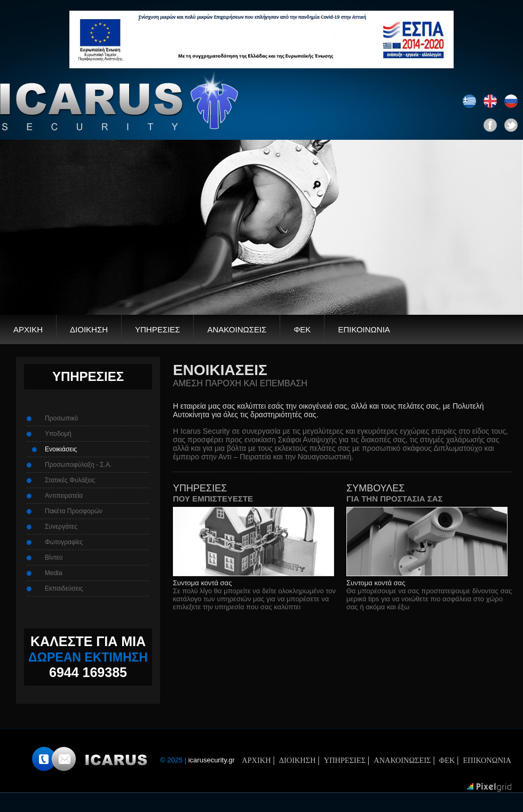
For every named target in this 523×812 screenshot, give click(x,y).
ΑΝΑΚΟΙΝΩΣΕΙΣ (237, 329)
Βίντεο (54, 558)
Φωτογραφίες (64, 542)
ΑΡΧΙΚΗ (28, 329)
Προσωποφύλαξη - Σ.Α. (78, 465)
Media (54, 573)
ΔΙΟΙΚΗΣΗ (89, 329)
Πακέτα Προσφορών (74, 511)
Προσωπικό (61, 418)
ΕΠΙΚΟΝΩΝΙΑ (487, 760)
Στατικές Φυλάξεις (70, 480)
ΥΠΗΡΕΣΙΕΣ (157, 329)
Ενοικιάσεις (61, 449)
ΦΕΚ (302, 329)
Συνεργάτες (61, 527)
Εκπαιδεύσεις (64, 588)
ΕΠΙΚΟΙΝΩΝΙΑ (364, 329)
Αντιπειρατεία (64, 496)
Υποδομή (58, 434)
